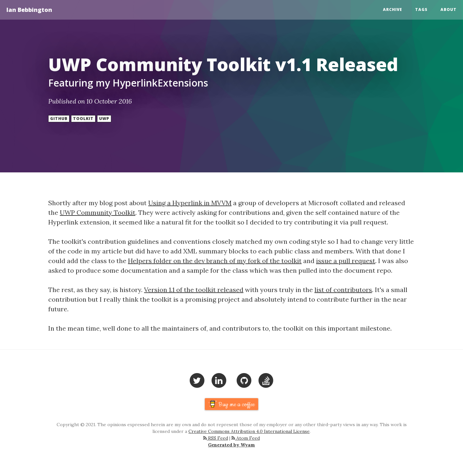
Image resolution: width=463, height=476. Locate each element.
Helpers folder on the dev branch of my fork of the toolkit (215, 261)
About (449, 9)
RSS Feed (216, 438)
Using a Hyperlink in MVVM (190, 203)
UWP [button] (104, 119)
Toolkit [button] (83, 119)
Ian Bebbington (29, 10)
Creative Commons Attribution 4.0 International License (249, 431)
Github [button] (59, 119)
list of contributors (343, 290)
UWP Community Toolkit (98, 212)
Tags (421, 9)
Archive (393, 9)
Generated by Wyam (232, 445)
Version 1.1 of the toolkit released (194, 290)
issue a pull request (346, 261)
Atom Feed (246, 438)
